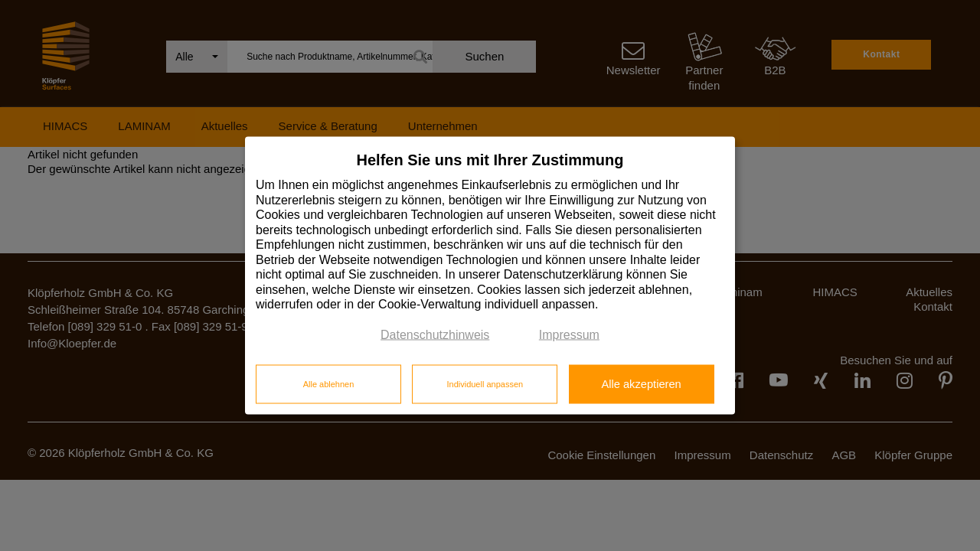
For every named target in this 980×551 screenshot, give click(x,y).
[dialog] (490, 276)
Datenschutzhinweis (435, 334)
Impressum (569, 334)
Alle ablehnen (329, 383)
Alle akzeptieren (641, 383)
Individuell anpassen (485, 383)
